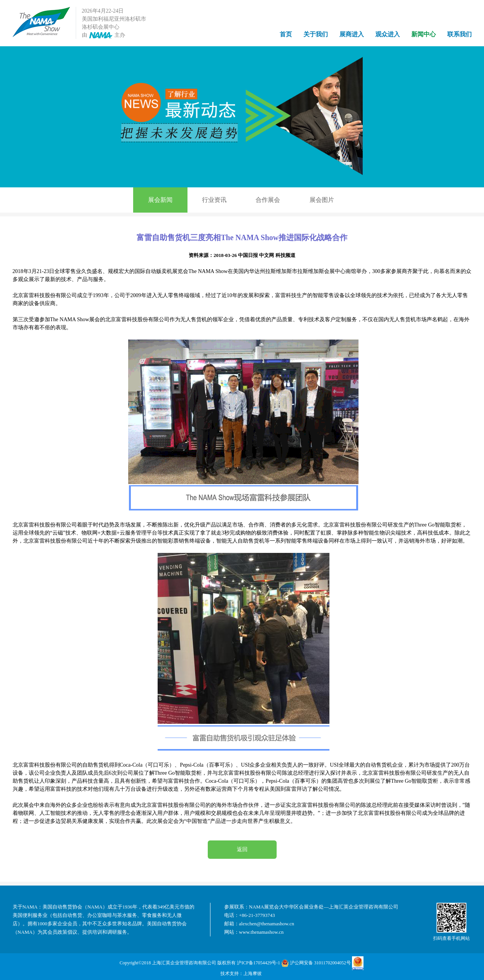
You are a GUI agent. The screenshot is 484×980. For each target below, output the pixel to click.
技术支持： (232, 973)
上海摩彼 (253, 973)
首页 (286, 34)
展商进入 (352, 34)
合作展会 (268, 200)
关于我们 (316, 34)
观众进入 (388, 34)
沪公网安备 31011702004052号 (316, 963)
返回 (242, 849)
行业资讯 (214, 200)
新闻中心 (424, 34)
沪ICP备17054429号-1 (258, 963)
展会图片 (322, 200)
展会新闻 (160, 200)
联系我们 (460, 34)
